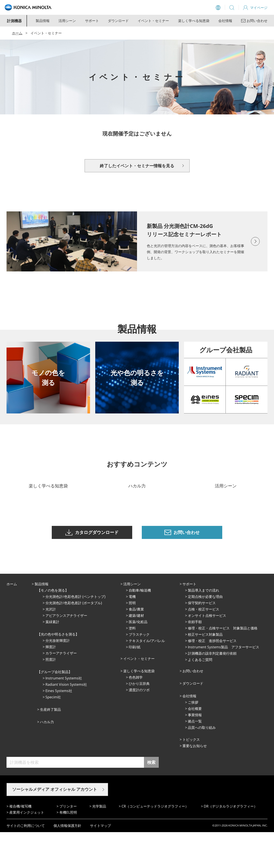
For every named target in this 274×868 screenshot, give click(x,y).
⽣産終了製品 (50, 745)
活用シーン (67, 21)
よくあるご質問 (200, 696)
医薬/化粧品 (138, 658)
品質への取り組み (202, 763)
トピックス (191, 775)
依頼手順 (195, 658)
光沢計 (51, 645)
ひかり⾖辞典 (139, 719)
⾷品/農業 (136, 645)
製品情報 (43, 21)
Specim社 (53, 733)
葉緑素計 (52, 658)
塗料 (132, 664)
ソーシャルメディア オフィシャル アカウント (55, 825)
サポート (92, 21)
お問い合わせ (193, 707)
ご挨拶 (193, 738)
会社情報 (225, 21)
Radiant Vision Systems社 (66, 720)
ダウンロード (118, 21)
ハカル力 (47, 758)
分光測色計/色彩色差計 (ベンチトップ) (75, 632)
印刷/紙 (135, 683)
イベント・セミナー (153, 21)
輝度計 (51, 683)
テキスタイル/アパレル (147, 677)
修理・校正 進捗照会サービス (212, 677)
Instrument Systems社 (64, 714)
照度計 (51, 695)
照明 (132, 639)
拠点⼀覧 (195, 757)
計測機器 (14, 21)
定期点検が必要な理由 (205, 632)
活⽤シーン (132, 620)
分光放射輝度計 (58, 676)
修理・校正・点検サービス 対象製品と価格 (223, 664)
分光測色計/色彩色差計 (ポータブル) (74, 639)
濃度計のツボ (139, 726)
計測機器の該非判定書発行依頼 (212, 689)
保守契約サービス (202, 639)
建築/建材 (136, 651)
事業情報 (195, 751)
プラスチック (139, 670)
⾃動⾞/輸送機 (140, 626)
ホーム (17, 33)
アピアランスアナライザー (66, 651)
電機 (132, 632)
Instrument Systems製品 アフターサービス (224, 683)
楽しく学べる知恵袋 (194, 21)
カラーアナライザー (61, 689)
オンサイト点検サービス (207, 651)
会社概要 (195, 744)
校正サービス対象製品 (205, 670)
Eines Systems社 (59, 727)
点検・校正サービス (204, 645)
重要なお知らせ (195, 782)
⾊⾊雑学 (136, 713)
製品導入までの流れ (204, 626)
